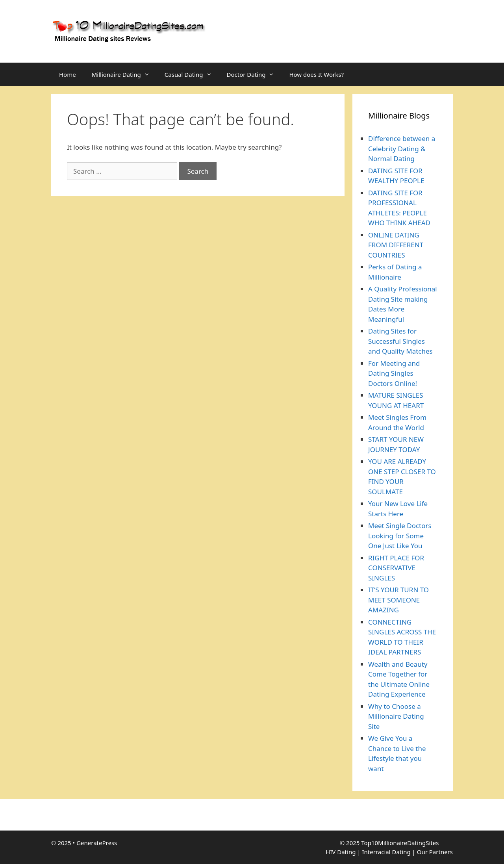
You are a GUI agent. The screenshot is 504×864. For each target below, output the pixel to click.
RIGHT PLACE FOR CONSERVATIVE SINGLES (396, 568)
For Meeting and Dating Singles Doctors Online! (394, 373)
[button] (149, 74)
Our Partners (435, 852)
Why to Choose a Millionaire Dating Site (396, 716)
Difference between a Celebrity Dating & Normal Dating (402, 148)
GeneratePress (97, 843)
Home (68, 74)
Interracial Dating (386, 852)
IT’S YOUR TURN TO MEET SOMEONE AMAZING (398, 600)
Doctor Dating (254, 74)
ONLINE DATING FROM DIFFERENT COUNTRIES (396, 245)
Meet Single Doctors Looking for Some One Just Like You (400, 536)
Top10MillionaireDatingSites (400, 843)
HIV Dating (341, 852)
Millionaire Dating (124, 74)
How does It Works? (316, 74)
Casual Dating (192, 74)
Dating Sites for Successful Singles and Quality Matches (400, 341)
